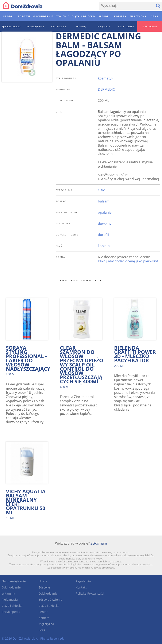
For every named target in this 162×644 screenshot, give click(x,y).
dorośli (103, 235)
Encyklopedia (11, 612)
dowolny (105, 223)
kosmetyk (105, 78)
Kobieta (44, 618)
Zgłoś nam (99, 543)
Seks (42, 630)
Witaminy (8, 593)
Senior (43, 612)
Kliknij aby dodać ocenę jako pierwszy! (128, 261)
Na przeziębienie (14, 581)
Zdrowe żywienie (50, 600)
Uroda (43, 581)
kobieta (104, 246)
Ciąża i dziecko (12, 606)
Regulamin (83, 581)
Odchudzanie (11, 587)
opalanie (105, 212)
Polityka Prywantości (90, 593)
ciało (102, 190)
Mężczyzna (46, 624)
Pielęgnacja (10, 600)
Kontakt (81, 587)
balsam (104, 201)
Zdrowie (44, 587)
